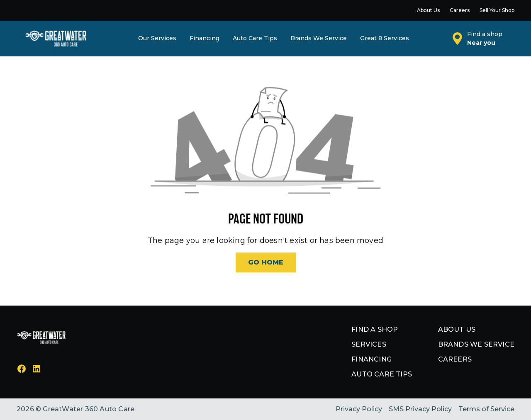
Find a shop (375, 329)
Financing (371, 359)
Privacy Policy (359, 409)
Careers (455, 359)
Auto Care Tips (382, 374)
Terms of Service (486, 409)
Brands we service (476, 344)
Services (369, 344)
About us (457, 329)
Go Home (266, 262)
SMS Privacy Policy (420, 409)
